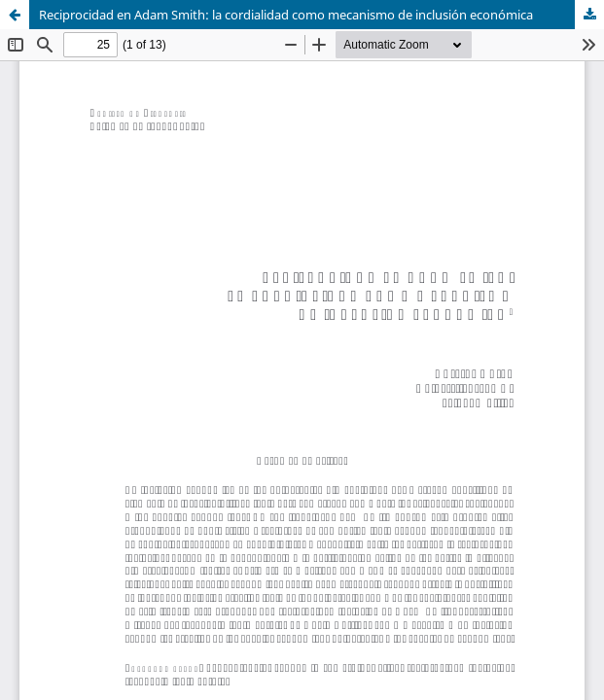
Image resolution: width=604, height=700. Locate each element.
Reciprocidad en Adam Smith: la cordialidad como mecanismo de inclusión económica (286, 15)
